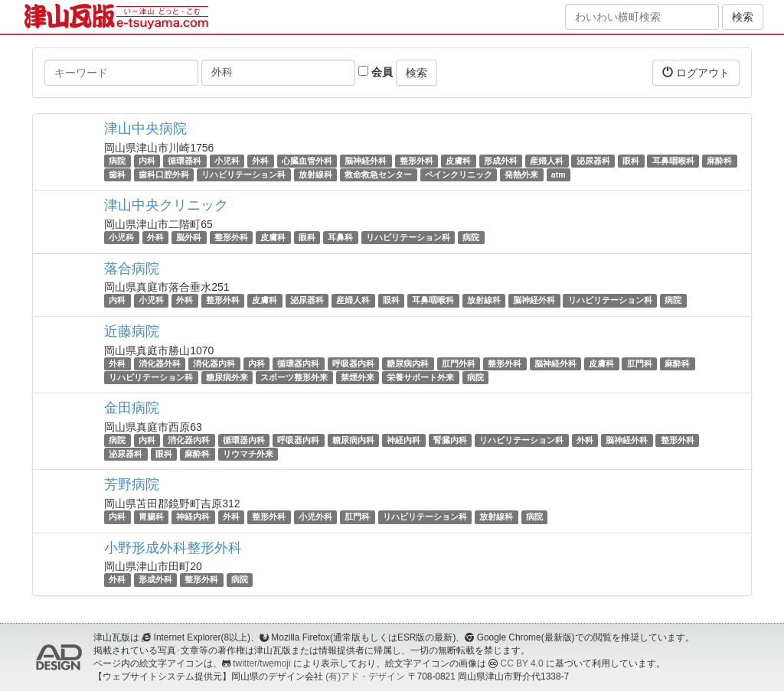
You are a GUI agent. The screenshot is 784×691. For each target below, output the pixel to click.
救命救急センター (378, 174)
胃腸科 (151, 517)
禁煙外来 (358, 377)
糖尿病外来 (227, 377)
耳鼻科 (340, 237)
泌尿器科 (593, 161)
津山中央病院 (145, 129)
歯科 (117, 174)
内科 (147, 161)
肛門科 (640, 363)
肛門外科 (459, 363)
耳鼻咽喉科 (673, 161)
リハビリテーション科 (243, 174)
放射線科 (315, 174)
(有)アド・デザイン (365, 676)
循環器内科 (298, 363)
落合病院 (132, 269)
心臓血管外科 (307, 161)
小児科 (227, 161)
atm (559, 174)
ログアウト (696, 72)
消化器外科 (160, 363)
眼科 (631, 161)
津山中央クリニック (166, 205)
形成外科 (501, 161)
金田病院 (132, 408)
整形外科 (416, 161)
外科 (260, 161)
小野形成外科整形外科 (173, 548)
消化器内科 (214, 363)
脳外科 (189, 237)
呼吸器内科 (353, 363)
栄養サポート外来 (420, 377)
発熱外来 (521, 174)
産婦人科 (547, 161)
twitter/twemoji (261, 663)
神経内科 (403, 440)
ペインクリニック (459, 174)
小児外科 (315, 517)
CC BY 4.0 (522, 663)
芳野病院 (132, 484)
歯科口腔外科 (164, 174)
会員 (376, 72)
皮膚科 (458, 161)
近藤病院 (132, 331)
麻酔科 (719, 161)
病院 (117, 161)
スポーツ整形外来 (294, 377)
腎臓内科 (450, 440)
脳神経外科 (366, 161)
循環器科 (185, 161)
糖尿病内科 (408, 363)
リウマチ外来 (248, 454)
